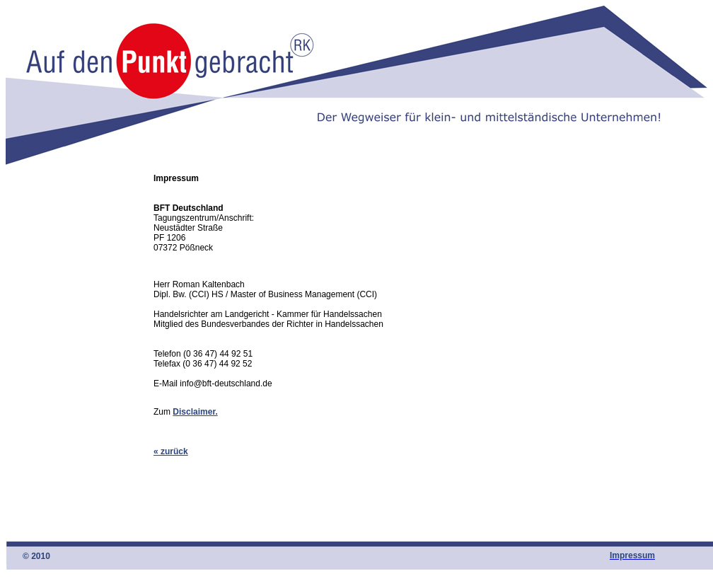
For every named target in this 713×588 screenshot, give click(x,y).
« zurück (171, 451)
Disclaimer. (195, 412)
